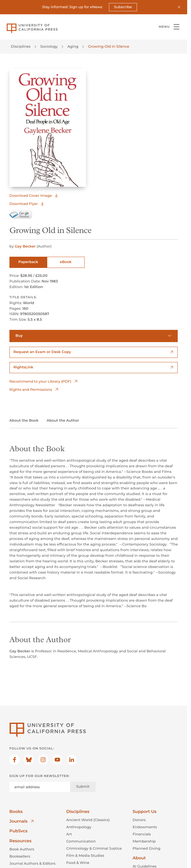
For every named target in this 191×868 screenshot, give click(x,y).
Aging (73, 46)
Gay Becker (26, 246)
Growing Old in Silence (109, 46)
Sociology (49, 46)
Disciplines (21, 46)
